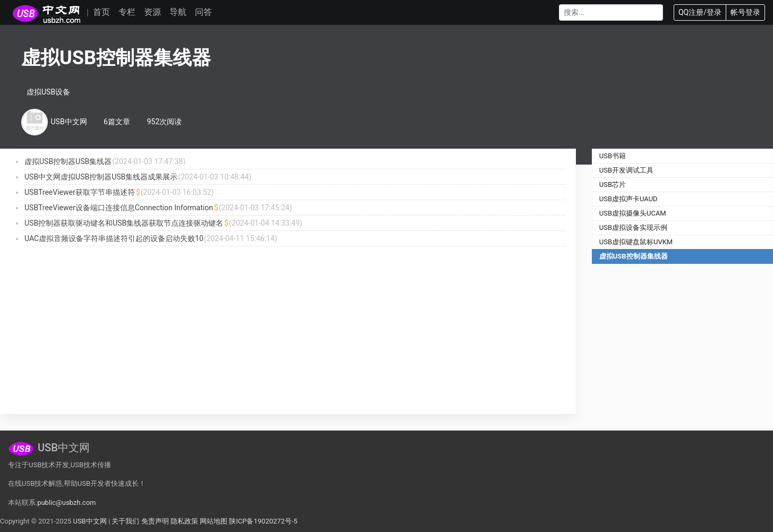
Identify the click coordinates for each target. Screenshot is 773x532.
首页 (101, 12)
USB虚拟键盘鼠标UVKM (636, 242)
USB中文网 (90, 521)
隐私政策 (184, 521)
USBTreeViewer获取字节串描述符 (80, 192)
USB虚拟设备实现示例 (633, 228)
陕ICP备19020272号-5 (263, 521)
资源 (152, 12)
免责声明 (155, 521)
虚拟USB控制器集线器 (634, 256)
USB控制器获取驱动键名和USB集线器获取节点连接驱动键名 (124, 223)
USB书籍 (613, 156)
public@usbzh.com (66, 503)
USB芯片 (613, 185)
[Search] (611, 12)
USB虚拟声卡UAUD (628, 199)
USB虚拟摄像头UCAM (633, 213)
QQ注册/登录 (700, 12)
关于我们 (125, 521)
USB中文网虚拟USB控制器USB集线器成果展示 (101, 177)
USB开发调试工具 (626, 170)
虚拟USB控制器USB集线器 (68, 161)
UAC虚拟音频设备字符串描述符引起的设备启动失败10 (114, 238)
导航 (178, 12)
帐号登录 (745, 12)
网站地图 (214, 521)
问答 (203, 12)
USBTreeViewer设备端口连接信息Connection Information (119, 208)
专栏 (127, 12)
